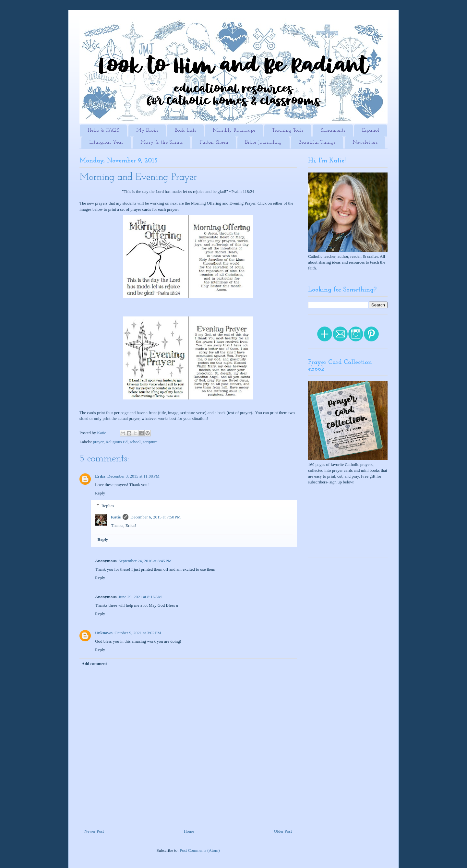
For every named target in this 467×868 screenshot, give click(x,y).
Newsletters (365, 142)
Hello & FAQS (103, 130)
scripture (150, 442)
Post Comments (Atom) (200, 850)
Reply (100, 493)
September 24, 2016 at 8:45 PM (145, 561)
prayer (98, 442)
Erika (100, 476)
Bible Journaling (263, 142)
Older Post (283, 831)
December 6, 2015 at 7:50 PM (156, 517)
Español (371, 130)
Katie (116, 517)
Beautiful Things (317, 142)
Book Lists (185, 130)
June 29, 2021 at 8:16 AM (140, 597)
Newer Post (94, 831)
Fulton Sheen (214, 142)
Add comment (94, 664)
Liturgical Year (106, 142)
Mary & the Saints (162, 142)
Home (189, 831)
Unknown (104, 633)
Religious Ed (117, 442)
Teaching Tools (288, 130)
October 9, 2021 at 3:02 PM (138, 633)
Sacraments (333, 130)
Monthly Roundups (234, 130)
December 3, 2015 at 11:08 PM (133, 476)
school (135, 442)
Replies (108, 506)
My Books (147, 130)
